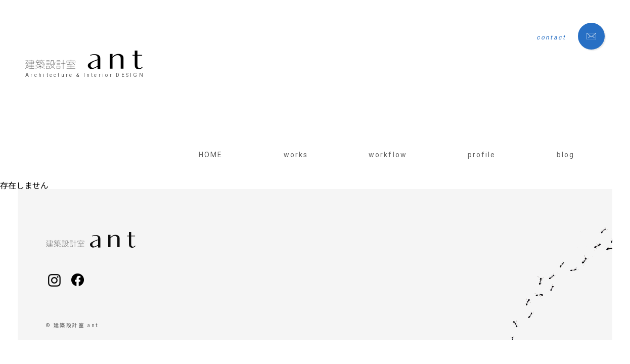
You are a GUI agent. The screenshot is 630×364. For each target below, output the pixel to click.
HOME (211, 155)
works (296, 155)
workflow (388, 155)
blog (566, 155)
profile (482, 155)
